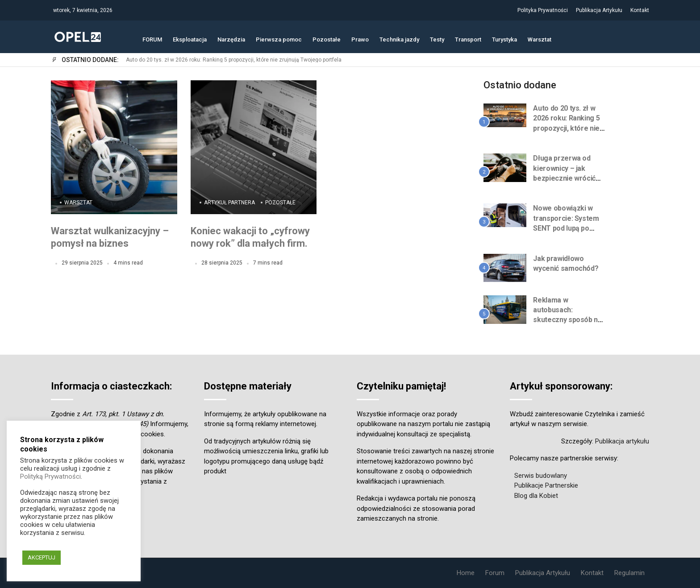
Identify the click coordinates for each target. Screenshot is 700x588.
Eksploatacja (190, 39)
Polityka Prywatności (543, 10)
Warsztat (540, 39)
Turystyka (504, 39)
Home (466, 573)
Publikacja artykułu (622, 441)
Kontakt (640, 10)
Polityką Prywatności (50, 476)
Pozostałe (327, 39)
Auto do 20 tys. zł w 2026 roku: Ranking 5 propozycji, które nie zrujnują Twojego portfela (234, 60)
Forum (495, 573)
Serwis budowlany (541, 476)
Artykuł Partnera (229, 203)
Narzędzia (231, 39)
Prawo (360, 39)
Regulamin (629, 573)
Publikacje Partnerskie (546, 485)
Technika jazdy (399, 39)
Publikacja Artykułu (599, 10)
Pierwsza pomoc (279, 39)
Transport (468, 39)
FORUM (152, 39)
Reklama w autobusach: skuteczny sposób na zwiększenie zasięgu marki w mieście (567, 320)
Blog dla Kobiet (536, 496)
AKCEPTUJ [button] (42, 557)
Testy (437, 39)
